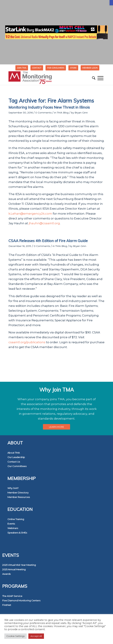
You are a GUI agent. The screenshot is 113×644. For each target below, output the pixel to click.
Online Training (16, 519)
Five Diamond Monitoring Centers (21, 600)
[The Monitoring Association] (47, 78)
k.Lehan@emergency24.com (30, 214)
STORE (73, 68)
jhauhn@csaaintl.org (44, 223)
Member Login (90, 68)
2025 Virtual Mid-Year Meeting (19, 565)
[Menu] (100, 78)
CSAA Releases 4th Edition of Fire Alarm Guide (48, 241)
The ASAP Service (12, 596)
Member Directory (18, 493)
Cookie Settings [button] (15, 636)
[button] (111, 3)
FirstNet (7, 605)
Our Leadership (16, 457)
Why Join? (13, 488)
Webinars (13, 528)
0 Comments (43, 113)
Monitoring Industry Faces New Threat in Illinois (49, 107)
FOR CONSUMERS (56, 68)
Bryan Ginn (81, 113)
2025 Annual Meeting (14, 569)
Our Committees (17, 466)
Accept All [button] (36, 636)
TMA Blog (63, 113)
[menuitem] (22, 68)
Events (11, 524)
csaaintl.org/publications (27, 342)
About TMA (14, 453)
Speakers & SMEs (17, 533)
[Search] (94, 78)
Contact (37, 68)
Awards (6, 574)
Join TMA (22, 68)
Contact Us (14, 462)
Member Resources (19, 497)
